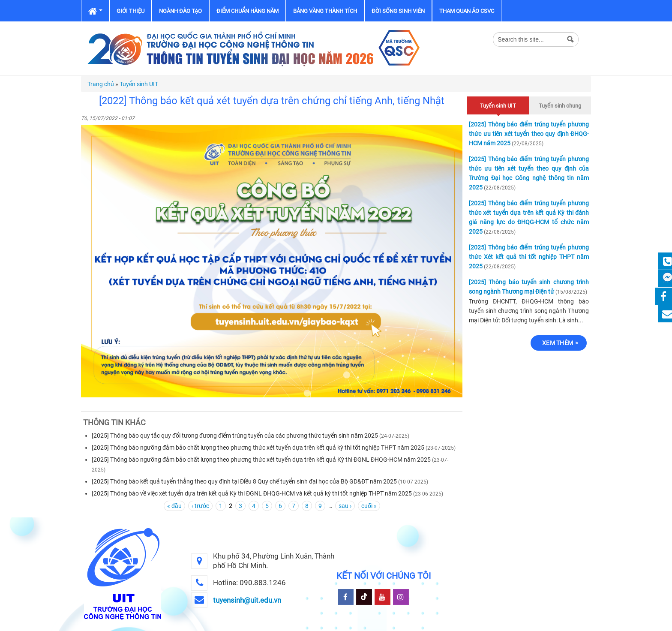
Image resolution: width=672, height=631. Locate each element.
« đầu (174, 506)
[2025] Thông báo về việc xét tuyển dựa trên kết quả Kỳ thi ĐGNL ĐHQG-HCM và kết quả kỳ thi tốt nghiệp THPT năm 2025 (252, 493)
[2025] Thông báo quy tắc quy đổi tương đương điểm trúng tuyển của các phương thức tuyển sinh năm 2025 (235, 436)
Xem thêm (558, 343)
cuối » (369, 506)
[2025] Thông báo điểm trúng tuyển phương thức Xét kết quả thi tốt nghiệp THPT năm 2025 (529, 257)
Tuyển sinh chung (560, 106)
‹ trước (200, 506)
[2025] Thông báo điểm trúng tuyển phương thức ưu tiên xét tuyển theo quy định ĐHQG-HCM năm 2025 (529, 134)
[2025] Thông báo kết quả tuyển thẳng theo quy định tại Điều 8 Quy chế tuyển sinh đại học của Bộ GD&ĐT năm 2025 (244, 481)
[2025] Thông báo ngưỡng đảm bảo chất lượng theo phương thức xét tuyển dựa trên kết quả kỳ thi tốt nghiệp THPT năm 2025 (259, 448)
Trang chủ (101, 84)
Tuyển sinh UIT (139, 84)
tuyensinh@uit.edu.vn (247, 600)
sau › (345, 506)
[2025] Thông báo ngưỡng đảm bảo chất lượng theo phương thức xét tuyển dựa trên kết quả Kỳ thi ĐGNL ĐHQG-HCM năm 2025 (261, 460)
